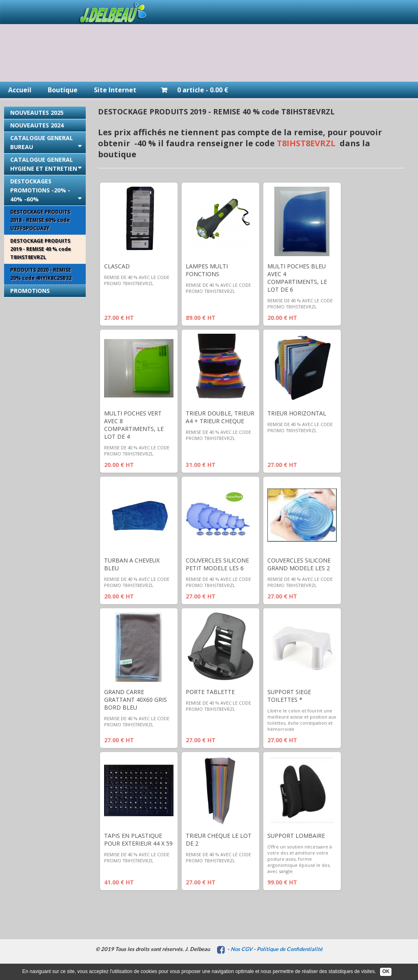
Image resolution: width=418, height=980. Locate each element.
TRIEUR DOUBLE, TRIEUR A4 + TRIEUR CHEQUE (220, 417)
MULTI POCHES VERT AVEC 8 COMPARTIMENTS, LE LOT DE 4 (134, 425)
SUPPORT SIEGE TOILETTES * (289, 696)
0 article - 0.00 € (190, 90)
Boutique (63, 90)
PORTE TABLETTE (210, 692)
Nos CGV (241, 949)
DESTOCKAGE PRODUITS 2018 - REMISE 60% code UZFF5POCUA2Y (40, 220)
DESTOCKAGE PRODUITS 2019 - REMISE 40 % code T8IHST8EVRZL (41, 249)
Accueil (20, 90)
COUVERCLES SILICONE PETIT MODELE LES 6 (217, 564)
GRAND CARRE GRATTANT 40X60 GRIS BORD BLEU (136, 700)
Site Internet (115, 90)
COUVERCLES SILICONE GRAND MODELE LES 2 (299, 564)
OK (386, 971)
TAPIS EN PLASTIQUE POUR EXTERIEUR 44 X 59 (138, 839)
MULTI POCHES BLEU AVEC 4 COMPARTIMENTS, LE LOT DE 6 (297, 278)
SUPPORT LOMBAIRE (296, 836)
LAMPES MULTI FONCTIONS (207, 270)
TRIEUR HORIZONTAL (297, 413)
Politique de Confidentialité (290, 949)
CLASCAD (117, 266)
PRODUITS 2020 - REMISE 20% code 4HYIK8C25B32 (41, 274)
